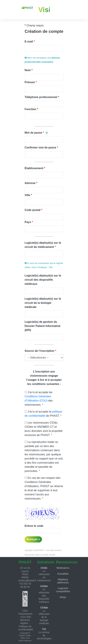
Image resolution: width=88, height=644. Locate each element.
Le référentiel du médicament (44, 574)
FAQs (63, 597)
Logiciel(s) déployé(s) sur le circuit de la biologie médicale (43, 303)
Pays (28, 222)
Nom (28, 70)
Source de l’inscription (40, 351)
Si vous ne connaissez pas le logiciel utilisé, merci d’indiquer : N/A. (44, 265)
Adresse (30, 183)
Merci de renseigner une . (42, 60)
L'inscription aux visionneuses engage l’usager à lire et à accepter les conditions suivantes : (44, 378)
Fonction (31, 109)
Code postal (33, 210)
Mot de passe (33, 133)
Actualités (63, 574)
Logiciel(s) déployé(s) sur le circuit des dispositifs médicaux (43, 280)
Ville (28, 195)
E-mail (29, 42)
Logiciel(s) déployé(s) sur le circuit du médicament (43, 245)
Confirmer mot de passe (40, 147)
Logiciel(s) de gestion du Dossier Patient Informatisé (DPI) (43, 326)
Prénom (30, 82)
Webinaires (63, 568)
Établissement (34, 168)
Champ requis (35, 25)
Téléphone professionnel (41, 97)
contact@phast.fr (27, 580)
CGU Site (26, 617)
